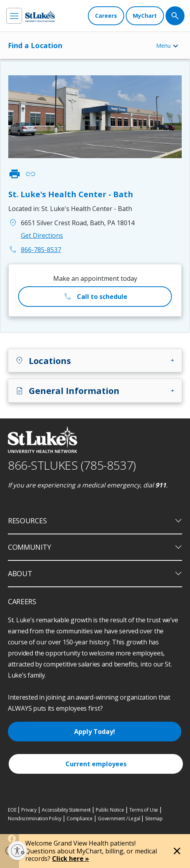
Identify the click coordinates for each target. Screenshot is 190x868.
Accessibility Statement (66, 810)
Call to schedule (95, 297)
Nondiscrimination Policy (35, 819)
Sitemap (154, 819)
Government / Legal (119, 819)
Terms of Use (144, 810)
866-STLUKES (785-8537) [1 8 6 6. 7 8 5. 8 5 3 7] (72, 465)
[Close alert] (177, 851)
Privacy (29, 810)
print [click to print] (15, 174)
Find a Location (35, 45)
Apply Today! (95, 732)
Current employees (96, 764)
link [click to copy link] (30, 174)
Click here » (71, 859)
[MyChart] (145, 16)
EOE (12, 810)
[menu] (14, 16)
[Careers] (106, 16)
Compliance (80, 819)
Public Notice (110, 810)
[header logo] (40, 16)
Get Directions (42, 235)
